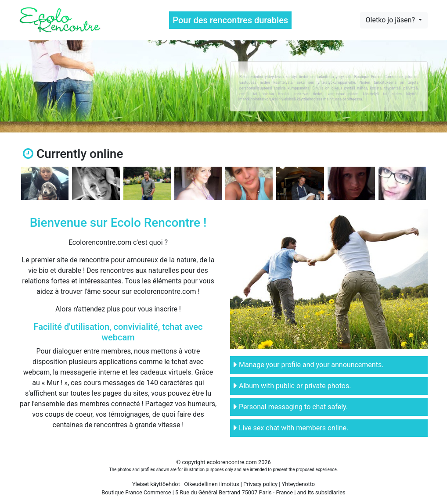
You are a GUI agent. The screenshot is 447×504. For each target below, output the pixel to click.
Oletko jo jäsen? (391, 20)
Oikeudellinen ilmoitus (211, 484)
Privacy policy (260, 484)
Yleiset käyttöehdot (156, 484)
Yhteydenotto (299, 484)
